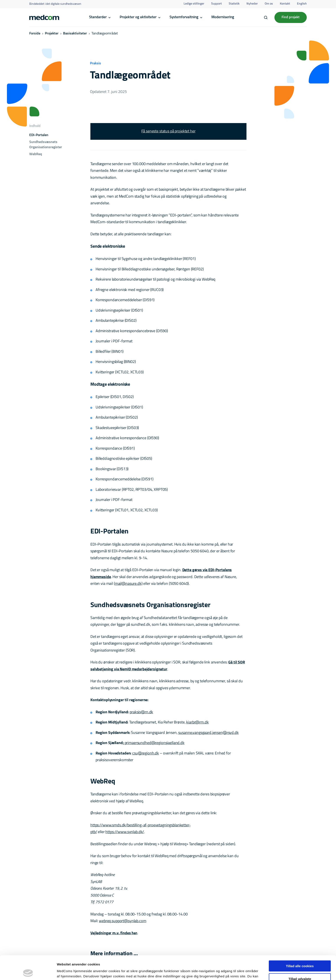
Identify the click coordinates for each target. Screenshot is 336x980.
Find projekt (291, 17)
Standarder (98, 17)
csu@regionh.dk (146, 753)
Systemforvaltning (184, 17)
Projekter (52, 34)
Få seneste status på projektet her (168, 131)
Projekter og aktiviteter (138, 17)
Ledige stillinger (194, 4)
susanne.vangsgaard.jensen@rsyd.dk (208, 733)
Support (216, 4)
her (183, 957)
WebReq (36, 154)
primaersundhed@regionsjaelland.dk (154, 743)
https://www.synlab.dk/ (125, 832)
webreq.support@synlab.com (122, 921)
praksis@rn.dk (141, 712)
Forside (35, 34)
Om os (269, 4)
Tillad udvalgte (300, 955)
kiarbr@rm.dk (197, 722)
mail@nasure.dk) (129, 584)
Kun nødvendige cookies (300, 967)
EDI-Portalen (39, 135)
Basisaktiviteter (75, 34)
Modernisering (223, 17)
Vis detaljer (225, 971)
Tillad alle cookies (300, 942)
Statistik (234, 4)
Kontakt (285, 4)
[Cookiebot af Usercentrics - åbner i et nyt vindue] (28, 972)
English (302, 4)
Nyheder (252, 4)
